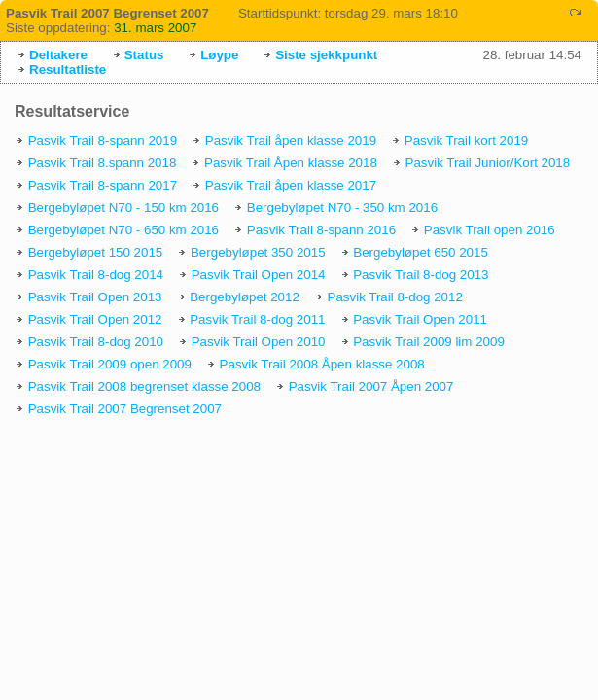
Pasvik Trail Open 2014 (259, 275)
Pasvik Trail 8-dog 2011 (257, 319)
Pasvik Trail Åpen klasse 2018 (291, 163)
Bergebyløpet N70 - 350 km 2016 (342, 208)
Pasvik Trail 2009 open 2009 (110, 364)
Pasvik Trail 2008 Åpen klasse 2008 (322, 364)
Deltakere (58, 55)
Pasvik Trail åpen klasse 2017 (291, 185)
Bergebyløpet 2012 (245, 297)
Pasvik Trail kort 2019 (466, 140)
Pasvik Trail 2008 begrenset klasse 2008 (144, 386)
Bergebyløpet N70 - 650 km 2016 (123, 230)
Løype (219, 55)
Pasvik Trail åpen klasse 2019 (291, 140)
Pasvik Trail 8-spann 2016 (321, 230)
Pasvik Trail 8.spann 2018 (103, 163)
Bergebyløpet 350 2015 (258, 252)
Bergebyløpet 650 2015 (421, 252)
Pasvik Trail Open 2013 (95, 297)
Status (144, 55)
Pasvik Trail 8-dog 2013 (421, 275)
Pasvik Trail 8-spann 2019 (103, 140)
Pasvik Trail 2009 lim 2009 (429, 342)
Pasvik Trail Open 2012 (95, 319)
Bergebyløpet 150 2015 (96, 252)
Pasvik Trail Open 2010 (259, 342)
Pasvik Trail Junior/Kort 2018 (488, 163)
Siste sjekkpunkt (326, 55)
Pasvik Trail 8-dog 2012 (395, 297)
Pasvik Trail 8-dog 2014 (96, 275)
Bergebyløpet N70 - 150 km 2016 (123, 208)
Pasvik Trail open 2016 (490, 230)
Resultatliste (68, 70)
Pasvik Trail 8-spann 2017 (103, 185)
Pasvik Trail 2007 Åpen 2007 (371, 386)
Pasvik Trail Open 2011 (420, 319)
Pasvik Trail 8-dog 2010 (96, 342)
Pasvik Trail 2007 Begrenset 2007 (125, 409)
